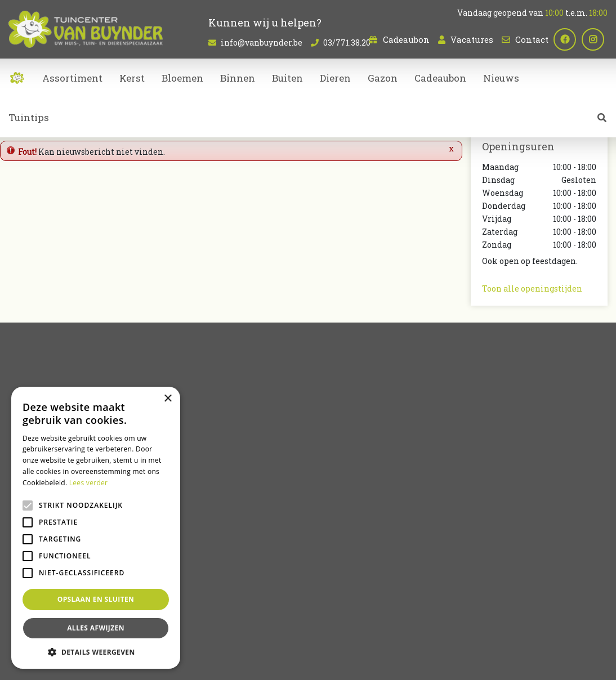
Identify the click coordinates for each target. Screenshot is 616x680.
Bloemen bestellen (360, 633)
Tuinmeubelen (346, 538)
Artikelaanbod (346, 484)
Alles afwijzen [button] (96, 628)
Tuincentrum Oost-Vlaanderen (188, 633)
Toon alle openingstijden (532, 288)
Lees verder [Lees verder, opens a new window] (89, 483)
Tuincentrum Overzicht (339, 663)
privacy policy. (441, 382)
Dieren (330, 527)
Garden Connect (269, 663)
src (602, 121)
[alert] (96, 528)
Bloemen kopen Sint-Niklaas (447, 619)
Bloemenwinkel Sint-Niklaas (184, 619)
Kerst (327, 550)
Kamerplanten (347, 515)
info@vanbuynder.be (262, 42)
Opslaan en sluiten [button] (96, 599)
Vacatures (472, 39)
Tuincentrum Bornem (533, 619)
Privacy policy (406, 663)
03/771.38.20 (507, 519)
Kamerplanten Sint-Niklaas (352, 619)
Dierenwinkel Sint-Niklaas (284, 633)
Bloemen (335, 503)
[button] (96, 652)
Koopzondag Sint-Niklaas (436, 633)
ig (596, 39)
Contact (532, 39)
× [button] (168, 399)
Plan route (509, 574)
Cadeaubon (406, 39)
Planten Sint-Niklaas (269, 619)
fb (568, 39)
